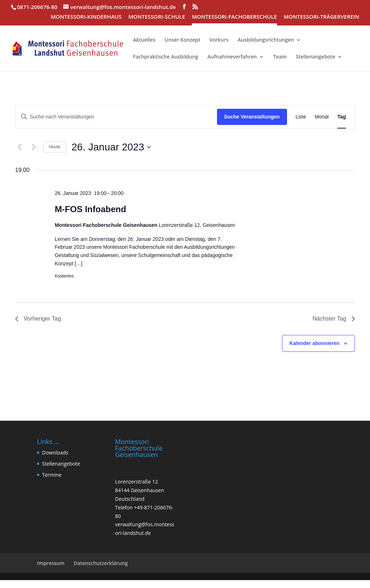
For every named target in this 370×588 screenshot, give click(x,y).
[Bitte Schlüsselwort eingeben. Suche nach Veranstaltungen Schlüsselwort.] (116, 117)
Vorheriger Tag (38, 319)
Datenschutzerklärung (101, 563)
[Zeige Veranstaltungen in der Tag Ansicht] (342, 117)
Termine (52, 475)
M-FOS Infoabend (90, 209)
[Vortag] (19, 147)
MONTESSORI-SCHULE (157, 17)
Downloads (55, 452)
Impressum (51, 563)
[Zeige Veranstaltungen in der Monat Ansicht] (322, 117)
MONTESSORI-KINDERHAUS (86, 17)
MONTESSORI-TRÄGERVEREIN (322, 17)
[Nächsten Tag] (33, 147)
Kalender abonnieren (314, 343)
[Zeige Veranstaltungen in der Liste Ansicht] (301, 117)
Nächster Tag (334, 319)
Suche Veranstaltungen (252, 117)
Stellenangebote (61, 464)
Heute (55, 147)
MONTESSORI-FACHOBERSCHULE (234, 17)
